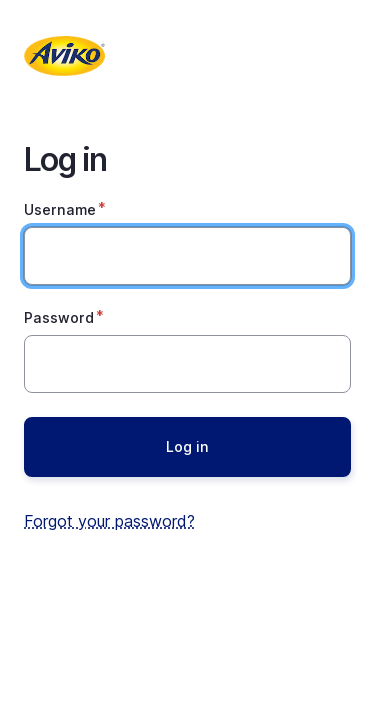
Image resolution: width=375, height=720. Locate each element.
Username (60, 209)
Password (59, 317)
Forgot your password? (109, 521)
